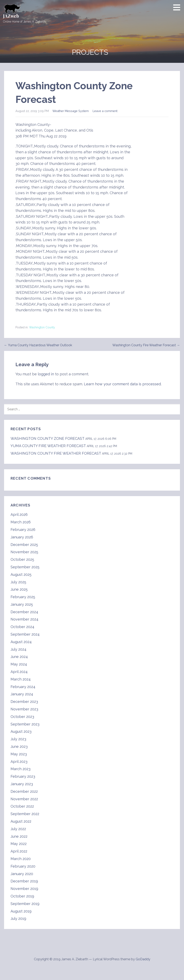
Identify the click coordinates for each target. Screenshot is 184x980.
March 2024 (21, 679)
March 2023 (21, 769)
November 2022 (24, 799)
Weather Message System (71, 111)
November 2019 (24, 889)
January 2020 (22, 874)
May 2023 (19, 754)
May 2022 (19, 844)
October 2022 (22, 806)
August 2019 (21, 911)
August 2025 (21, 574)
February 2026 (23, 530)
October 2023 (22, 717)
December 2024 (24, 612)
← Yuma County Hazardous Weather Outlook (38, 345)
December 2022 (24, 791)
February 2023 (23, 776)
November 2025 (24, 552)
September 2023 (25, 724)
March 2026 (21, 522)
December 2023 (24, 702)
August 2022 (21, 821)
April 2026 (19, 514)
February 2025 (23, 597)
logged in (46, 374)
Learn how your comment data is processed (122, 384)
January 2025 (22, 604)
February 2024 (23, 687)
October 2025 (22, 559)
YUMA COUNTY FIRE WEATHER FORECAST (48, 446)
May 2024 (19, 664)
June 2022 (19, 836)
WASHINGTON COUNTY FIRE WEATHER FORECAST (56, 453)
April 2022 (19, 851)
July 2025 (18, 582)
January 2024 (22, 694)
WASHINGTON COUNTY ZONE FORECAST (47, 438)
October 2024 (22, 627)
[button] (178, 7)
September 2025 (25, 567)
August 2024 (21, 642)
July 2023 (18, 739)
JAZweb (11, 16)
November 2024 (24, 619)
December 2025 (24, 545)
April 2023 (19, 762)
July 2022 (18, 829)
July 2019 (18, 918)
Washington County (42, 327)
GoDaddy (143, 959)
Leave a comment (105, 111)
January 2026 (22, 537)
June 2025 (19, 589)
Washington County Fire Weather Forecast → (146, 345)
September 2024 (25, 634)
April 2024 (19, 672)
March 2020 (21, 859)
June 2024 (19, 657)
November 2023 (24, 709)
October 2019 (22, 896)
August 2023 (21, 731)
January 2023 (22, 784)
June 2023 (19, 746)
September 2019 (25, 904)
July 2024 (18, 649)
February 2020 (23, 866)
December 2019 (24, 881)
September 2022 (25, 814)
